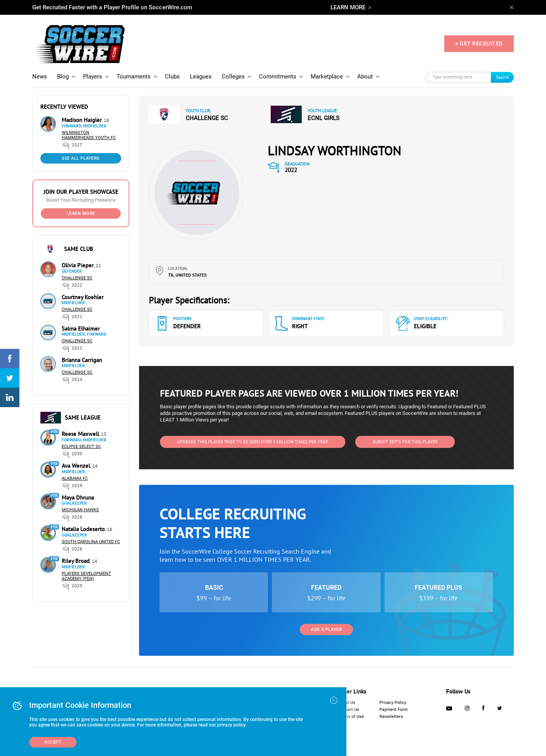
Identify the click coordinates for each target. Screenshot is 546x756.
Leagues (201, 77)
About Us (347, 703)
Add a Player (326, 630)
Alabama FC (75, 478)
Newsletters (391, 717)
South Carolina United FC (91, 542)
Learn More (81, 213)
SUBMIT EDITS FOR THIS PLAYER (405, 442)
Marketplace (327, 77)
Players (93, 77)
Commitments (278, 77)
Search (503, 77)
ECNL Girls (323, 118)
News (40, 77)
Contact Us (349, 710)
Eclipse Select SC (81, 447)
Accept (53, 742)
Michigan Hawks (80, 510)
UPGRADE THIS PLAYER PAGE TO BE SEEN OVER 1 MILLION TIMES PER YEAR (253, 442)
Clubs (172, 77)
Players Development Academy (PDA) (86, 576)
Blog (63, 77)
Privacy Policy (393, 703)
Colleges (233, 77)
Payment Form (394, 710)
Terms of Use (351, 717)
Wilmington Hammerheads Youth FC (89, 135)
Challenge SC (77, 278)
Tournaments (134, 77)
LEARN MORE (348, 7)
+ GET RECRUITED (479, 44)
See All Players (81, 158)
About (365, 77)
